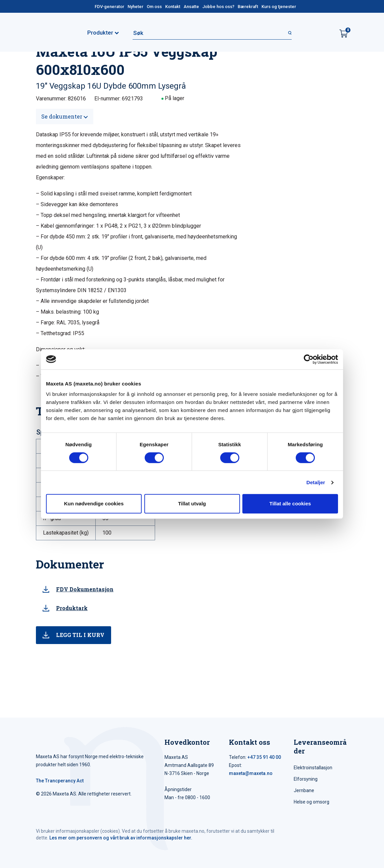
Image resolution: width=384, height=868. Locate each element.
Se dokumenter (65, 116)
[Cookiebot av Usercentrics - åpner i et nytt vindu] (309, 359)
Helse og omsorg (311, 802)
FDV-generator (109, 7)
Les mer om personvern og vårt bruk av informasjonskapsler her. (121, 838)
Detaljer (316, 482)
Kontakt (173, 7)
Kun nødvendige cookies (94, 504)
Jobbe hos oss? (218, 7)
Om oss (154, 7)
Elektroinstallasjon (313, 768)
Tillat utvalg (192, 504)
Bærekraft (248, 7)
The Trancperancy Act (60, 781)
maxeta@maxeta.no (251, 773)
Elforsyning (306, 779)
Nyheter (135, 7)
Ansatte (191, 7)
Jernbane (304, 790)
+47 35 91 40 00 (264, 757)
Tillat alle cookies (290, 504)
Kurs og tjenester (279, 7)
